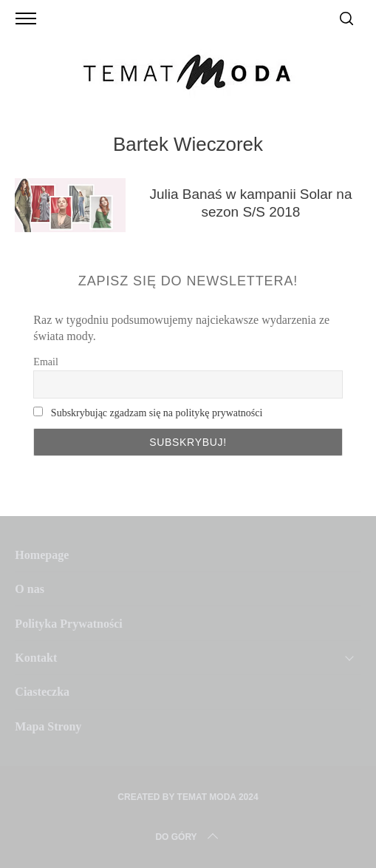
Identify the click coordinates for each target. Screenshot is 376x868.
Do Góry (188, 837)
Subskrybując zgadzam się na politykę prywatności (157, 413)
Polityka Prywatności (68, 624)
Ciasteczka (42, 692)
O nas (30, 589)
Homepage (42, 555)
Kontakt (36, 658)
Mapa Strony (48, 726)
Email (45, 362)
